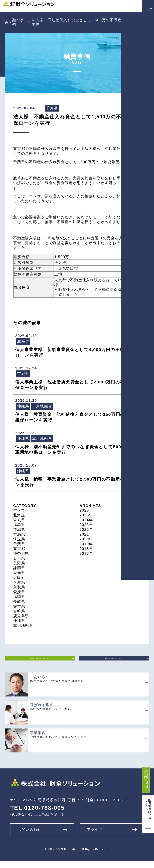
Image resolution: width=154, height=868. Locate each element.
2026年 (86, 510)
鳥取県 (19, 587)
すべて (19, 510)
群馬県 (19, 534)
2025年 (86, 515)
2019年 (86, 544)
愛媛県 (19, 592)
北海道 (19, 515)
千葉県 (19, 544)
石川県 (19, 558)
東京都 (19, 549)
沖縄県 (19, 621)
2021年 (86, 534)
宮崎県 (19, 611)
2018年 (86, 549)
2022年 (86, 530)
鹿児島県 (21, 616)
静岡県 (19, 568)
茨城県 (19, 530)
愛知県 (19, 573)
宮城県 (19, 520)
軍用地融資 (23, 626)
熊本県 (19, 606)
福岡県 (19, 597)
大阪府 (19, 578)
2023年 (86, 525)
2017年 (86, 554)
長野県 (19, 563)
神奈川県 (21, 554)
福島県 (19, 525)
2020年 (86, 539)
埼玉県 (19, 539)
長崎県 (19, 602)
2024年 (86, 520)
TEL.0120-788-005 (37, 815)
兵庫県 (19, 582)
